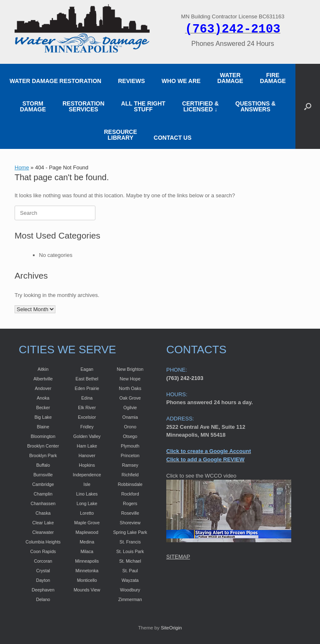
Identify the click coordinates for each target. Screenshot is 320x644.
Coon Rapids (43, 551)
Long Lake (87, 503)
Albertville (43, 379)
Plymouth (130, 446)
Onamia (130, 417)
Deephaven (43, 590)
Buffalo (43, 465)
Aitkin (43, 369)
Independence (87, 475)
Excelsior (87, 417)
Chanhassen (43, 503)
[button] (308, 106)
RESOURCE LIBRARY (120, 135)
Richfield (130, 475)
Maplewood (87, 532)
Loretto (87, 513)
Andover (43, 388)
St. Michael (130, 561)
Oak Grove (130, 398)
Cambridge (43, 484)
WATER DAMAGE (230, 78)
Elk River (87, 408)
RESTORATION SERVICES (84, 106)
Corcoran (43, 561)
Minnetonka (87, 571)
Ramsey (130, 465)
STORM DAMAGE (33, 106)
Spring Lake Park (130, 532)
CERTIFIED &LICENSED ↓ (200, 106)
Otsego (130, 436)
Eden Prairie (87, 388)
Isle (87, 484)
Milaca (87, 551)
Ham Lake (87, 446)
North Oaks (130, 388)
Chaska (43, 513)
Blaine (43, 427)
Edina (87, 398)
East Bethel (87, 379)
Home (22, 167)
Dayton (43, 580)
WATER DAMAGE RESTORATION (55, 81)
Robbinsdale (130, 484)
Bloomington (43, 436)
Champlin (43, 494)
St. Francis (130, 542)
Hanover (87, 455)
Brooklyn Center (43, 446)
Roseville (130, 513)
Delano (43, 599)
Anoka (43, 398)
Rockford (130, 494)
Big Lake (43, 417)
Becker (43, 408)
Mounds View (87, 590)
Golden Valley (87, 436)
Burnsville (43, 475)
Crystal (43, 571)
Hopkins (87, 465)
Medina (87, 542)
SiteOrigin (171, 628)
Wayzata (130, 580)
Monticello (87, 580)
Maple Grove (87, 523)
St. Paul (130, 571)
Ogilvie (130, 408)
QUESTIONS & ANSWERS (255, 106)
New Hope (130, 379)
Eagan (87, 369)
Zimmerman (130, 599)
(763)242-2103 (233, 29)
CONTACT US (173, 138)
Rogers (130, 503)
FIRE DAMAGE (273, 78)
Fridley (87, 427)
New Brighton (130, 369)
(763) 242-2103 (185, 378)
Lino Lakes (87, 494)
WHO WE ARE (181, 81)
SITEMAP (178, 557)
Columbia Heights (43, 542)
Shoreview (130, 523)
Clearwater (43, 532)
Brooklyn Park (43, 455)
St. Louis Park (130, 551)
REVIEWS (131, 81)
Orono (130, 427)
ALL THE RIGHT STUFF (143, 106)
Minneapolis (87, 561)
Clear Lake (43, 523)
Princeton (130, 455)
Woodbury (130, 590)
